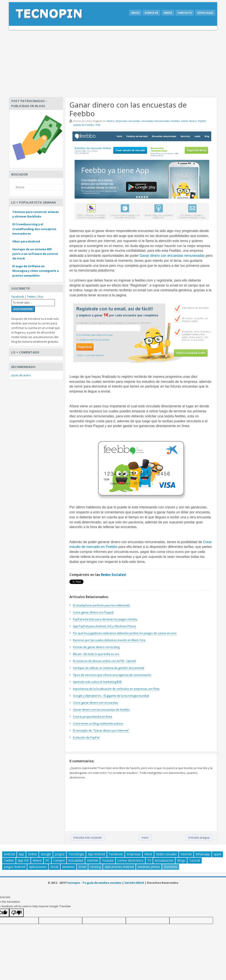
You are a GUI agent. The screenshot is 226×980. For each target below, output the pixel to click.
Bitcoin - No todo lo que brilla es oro (96, 654)
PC (47, 860)
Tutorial (195, 860)
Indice (168, 13)
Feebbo (175, 121)
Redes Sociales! (113, 575)
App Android (96, 854)
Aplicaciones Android (119, 867)
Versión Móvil (134, 883)
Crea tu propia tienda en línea (93, 716)
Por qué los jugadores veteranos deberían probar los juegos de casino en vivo (125, 633)
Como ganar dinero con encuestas (96, 703)
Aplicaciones (38, 867)
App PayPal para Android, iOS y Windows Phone (104, 626)
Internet (186, 854)
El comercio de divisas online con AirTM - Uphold (104, 661)
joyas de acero (21, 375)
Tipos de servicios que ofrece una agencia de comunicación (112, 675)
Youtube (108, 860)
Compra (59, 860)
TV (149, 860)
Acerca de (151, 13)
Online (32, 854)
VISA (98, 125)
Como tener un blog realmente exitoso (98, 723)
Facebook (18, 297)
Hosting (95, 867)
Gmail (54, 867)
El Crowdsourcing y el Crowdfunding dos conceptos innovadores (34, 229)
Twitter (31, 297)
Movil (148, 854)
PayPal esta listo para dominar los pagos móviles (105, 619)
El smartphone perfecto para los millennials (102, 605)
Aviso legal (205, 13)
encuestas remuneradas (156, 121)
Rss (41, 297)
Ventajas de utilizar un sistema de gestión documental (109, 668)
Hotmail (93, 860)
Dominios (171, 867)
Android (9, 854)
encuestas (134, 121)
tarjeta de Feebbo (84, 125)
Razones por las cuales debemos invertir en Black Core (109, 640)
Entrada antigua (199, 837)
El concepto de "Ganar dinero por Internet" (101, 730)
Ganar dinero (189, 121)
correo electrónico (130, 860)
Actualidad (76, 860)
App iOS (23, 860)
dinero (111, 121)
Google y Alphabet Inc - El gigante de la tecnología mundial (111, 696)
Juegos (60, 854)
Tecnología (76, 854)
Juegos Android (15, 867)
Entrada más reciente (88, 837)
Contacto (185, 13)
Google (46, 854)
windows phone (149, 867)
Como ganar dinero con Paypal (93, 612)
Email (82, 867)
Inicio (135, 13)
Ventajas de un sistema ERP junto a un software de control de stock (35, 254)
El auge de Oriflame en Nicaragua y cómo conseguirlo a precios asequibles (36, 271)
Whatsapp (203, 854)
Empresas (121, 121)
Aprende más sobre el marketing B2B (97, 682)
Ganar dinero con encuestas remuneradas (172, 256)
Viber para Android (26, 241)
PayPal (202, 121)
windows (68, 867)
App (21, 854)
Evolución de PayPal (86, 737)
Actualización (164, 860)
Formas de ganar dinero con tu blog (96, 647)
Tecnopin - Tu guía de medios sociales (94, 883)
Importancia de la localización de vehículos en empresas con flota (116, 689)
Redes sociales (166, 854)
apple (217, 854)
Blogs (181, 860)
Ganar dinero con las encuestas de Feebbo (101, 710)
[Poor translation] (16, 913)
